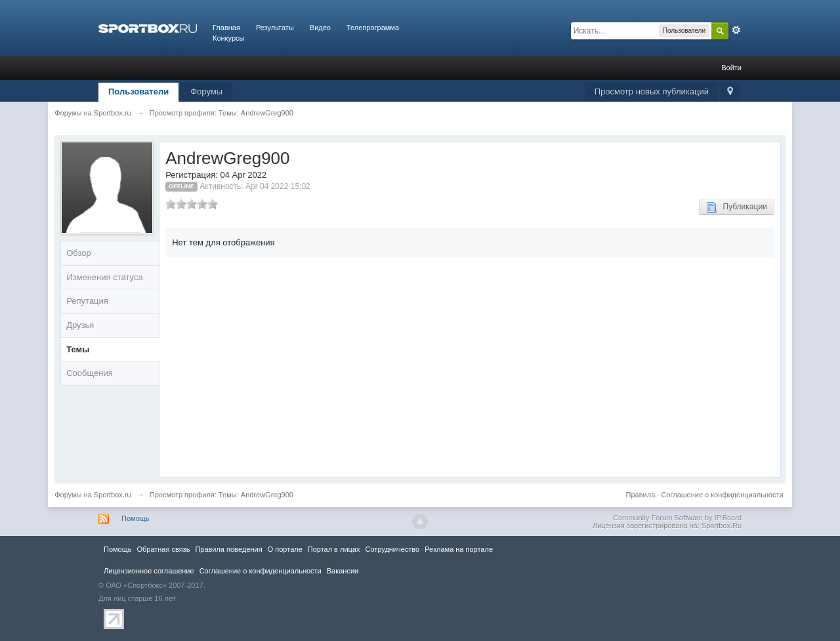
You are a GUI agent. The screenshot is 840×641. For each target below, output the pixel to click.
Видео (320, 28)
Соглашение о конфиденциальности (722, 495)
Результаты (275, 28)
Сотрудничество (392, 549)
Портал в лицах (334, 549)
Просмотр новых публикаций (652, 92)
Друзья (80, 325)
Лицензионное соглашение (149, 571)
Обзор (79, 253)
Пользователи (138, 92)
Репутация (87, 301)
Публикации (737, 207)
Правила (641, 495)
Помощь (136, 518)
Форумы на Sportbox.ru (93, 495)
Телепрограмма (373, 28)
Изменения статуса (104, 277)
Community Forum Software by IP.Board (677, 518)
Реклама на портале (459, 549)
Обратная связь (163, 549)
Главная (226, 28)
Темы (78, 349)
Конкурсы (228, 38)
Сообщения (90, 373)
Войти (731, 68)
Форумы (206, 92)
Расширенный (736, 30)
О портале (285, 549)
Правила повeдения (228, 549)
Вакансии (343, 571)
